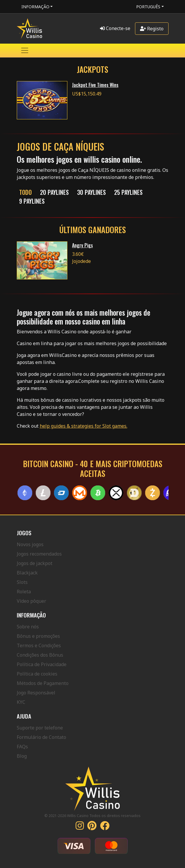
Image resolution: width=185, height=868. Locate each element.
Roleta (24, 592)
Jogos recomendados (39, 554)
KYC (21, 702)
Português (148, 7)
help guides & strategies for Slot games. (84, 426)
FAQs (22, 747)
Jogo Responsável (36, 693)
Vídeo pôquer (31, 601)
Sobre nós (28, 627)
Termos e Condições (39, 645)
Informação (35, 7)
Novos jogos (30, 544)
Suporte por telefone (40, 728)
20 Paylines (54, 192)
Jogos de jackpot (35, 563)
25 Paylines (128, 192)
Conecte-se (115, 28)
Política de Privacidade (42, 664)
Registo (152, 29)
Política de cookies (37, 674)
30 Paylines (91, 192)
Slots (22, 582)
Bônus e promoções (38, 636)
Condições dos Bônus (40, 655)
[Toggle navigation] (25, 50)
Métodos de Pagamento (43, 683)
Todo (25, 192)
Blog (22, 756)
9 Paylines (32, 201)
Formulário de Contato (41, 737)
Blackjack (27, 573)
